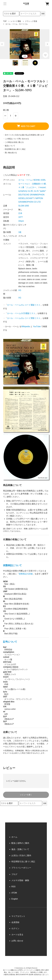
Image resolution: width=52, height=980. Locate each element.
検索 (43, 14)
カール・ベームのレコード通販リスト (24, 305)
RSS (13, 887)
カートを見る (17, 935)
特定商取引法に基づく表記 (23, 862)
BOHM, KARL (40, 180)
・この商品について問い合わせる (16, 139)
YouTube (37, 326)
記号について (10, 642)
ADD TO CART (26, 126)
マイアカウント (18, 916)
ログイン (15, 928)
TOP (5, 21)
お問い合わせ (17, 941)
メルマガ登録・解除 (20, 880)
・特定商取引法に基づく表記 (14, 149)
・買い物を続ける (10, 153)
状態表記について (12, 565)
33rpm (21, 221)
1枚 (20, 232)
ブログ (14, 874)
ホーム (14, 837)
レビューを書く (26, 795)
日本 (20, 213)
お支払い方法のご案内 (21, 855)
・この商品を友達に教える (13, 142)
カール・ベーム (25, 180)
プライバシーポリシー (21, 868)
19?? (21, 217)
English (15, 899)
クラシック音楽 (31, 21)
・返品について (9, 146)
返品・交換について (20, 849)
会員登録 (15, 922)
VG (20, 290)
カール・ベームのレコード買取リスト (24, 318)
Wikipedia (26, 326)
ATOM (14, 893)
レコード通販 (16, 21)
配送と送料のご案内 (20, 843)
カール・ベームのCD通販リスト (21, 313)
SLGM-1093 (24, 206)
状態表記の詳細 (26, 574)
